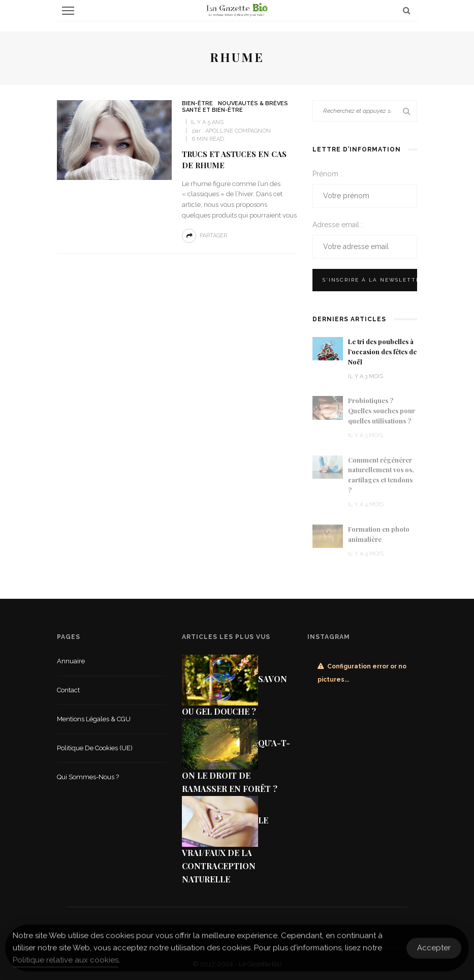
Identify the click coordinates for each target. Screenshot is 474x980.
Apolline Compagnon (238, 131)
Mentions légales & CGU (94, 719)
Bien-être (197, 103)
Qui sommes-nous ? (88, 777)
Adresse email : (338, 225)
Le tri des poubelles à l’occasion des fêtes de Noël (382, 352)
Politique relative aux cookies (66, 965)
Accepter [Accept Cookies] (434, 952)
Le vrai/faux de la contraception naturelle (225, 850)
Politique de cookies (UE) (95, 748)
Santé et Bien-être (212, 110)
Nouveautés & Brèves (253, 103)
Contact (68, 690)
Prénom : (327, 174)
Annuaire (71, 661)
